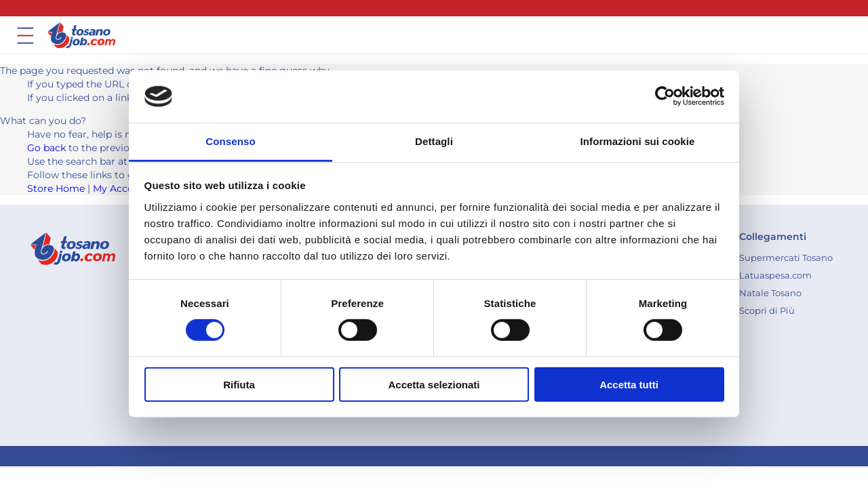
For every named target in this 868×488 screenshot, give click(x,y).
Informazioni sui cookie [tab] (638, 141)
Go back (46, 148)
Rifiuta (239, 384)
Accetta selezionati (434, 384)
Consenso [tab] (230, 141)
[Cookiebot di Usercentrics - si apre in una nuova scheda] (665, 96)
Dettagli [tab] (434, 141)
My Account (121, 188)
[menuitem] (786, 258)
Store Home (56, 188)
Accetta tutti (629, 384)
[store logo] (81, 35)
